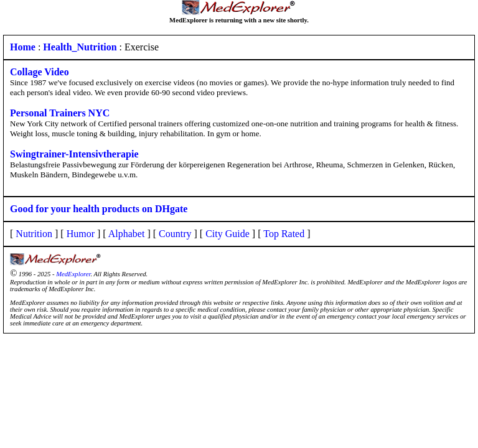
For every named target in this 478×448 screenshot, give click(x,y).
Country (175, 234)
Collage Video (40, 72)
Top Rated (284, 234)
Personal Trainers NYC (60, 113)
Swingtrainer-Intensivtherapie (74, 154)
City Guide (227, 234)
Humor (81, 234)
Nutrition (34, 234)
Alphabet (127, 234)
